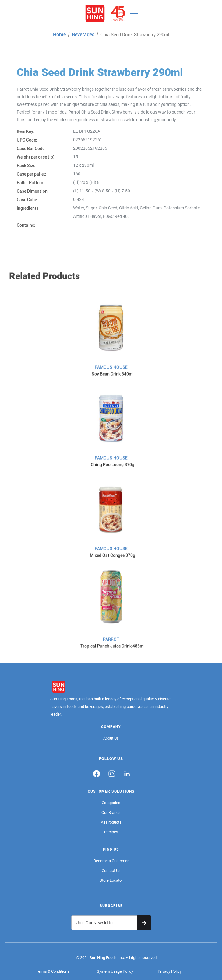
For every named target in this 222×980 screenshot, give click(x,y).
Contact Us (111, 871)
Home (59, 35)
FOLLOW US (111, 759)
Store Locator (111, 880)
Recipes (111, 832)
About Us (111, 738)
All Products (111, 822)
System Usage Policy (115, 971)
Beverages (83, 35)
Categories (111, 803)
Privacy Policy (170, 971)
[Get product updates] (104, 923)
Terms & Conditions (53, 971)
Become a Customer (111, 861)
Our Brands (111, 812)
